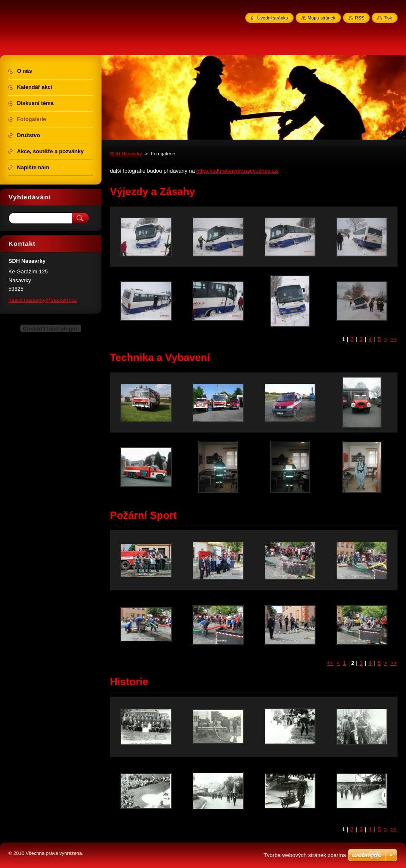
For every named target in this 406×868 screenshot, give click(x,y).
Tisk (388, 18)
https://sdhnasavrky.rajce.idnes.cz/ (237, 171)
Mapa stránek (321, 18)
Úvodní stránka (273, 18)
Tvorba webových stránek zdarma (305, 855)
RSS (359, 18)
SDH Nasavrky (126, 154)
